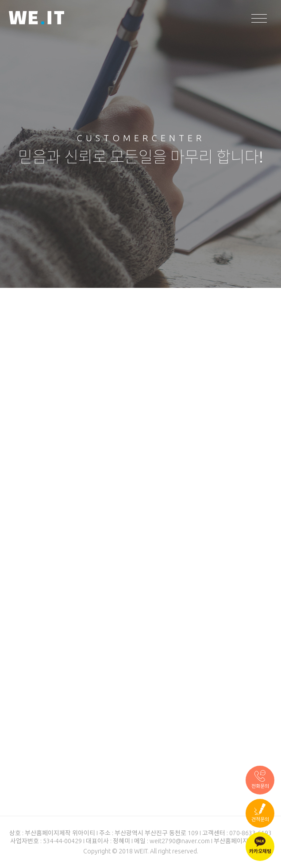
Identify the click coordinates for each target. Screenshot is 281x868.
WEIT (37, 19)
